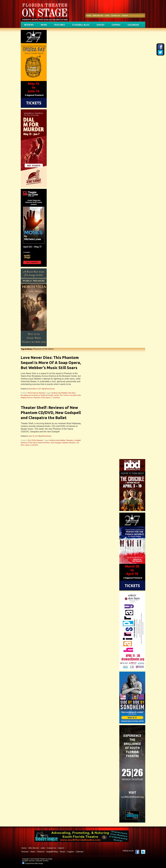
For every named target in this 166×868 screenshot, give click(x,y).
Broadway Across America (30, 395)
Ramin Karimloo (44, 443)
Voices (101, 25)
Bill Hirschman (50, 389)
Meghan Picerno (27, 398)
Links (107, 15)
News (44, 25)
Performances (33, 393)
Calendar (133, 25)
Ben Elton (72, 393)
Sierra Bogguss (56, 443)
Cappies (116, 25)
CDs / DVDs (32, 440)
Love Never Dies (75, 395)
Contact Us (116, 15)
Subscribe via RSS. (42, 861)
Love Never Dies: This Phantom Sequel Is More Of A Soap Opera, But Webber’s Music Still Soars (51, 363)
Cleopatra (70, 440)
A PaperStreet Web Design (33, 863)
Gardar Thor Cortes (61, 395)
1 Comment (56, 398)
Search (125, 15)
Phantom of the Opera (42, 398)
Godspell (77, 440)
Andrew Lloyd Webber (60, 393)
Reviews (29, 25)
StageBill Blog (81, 25)
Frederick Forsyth (47, 395)
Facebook (137, 852)
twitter (143, 852)
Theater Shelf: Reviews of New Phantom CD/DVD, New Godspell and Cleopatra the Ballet (51, 413)
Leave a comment (32, 445)
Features (60, 25)
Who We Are (98, 15)
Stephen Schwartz (69, 443)
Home (89, 15)
